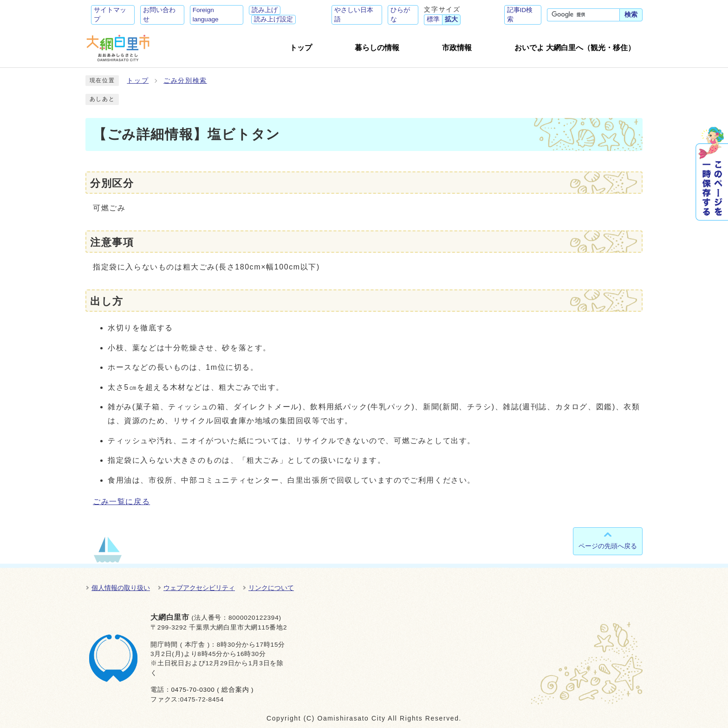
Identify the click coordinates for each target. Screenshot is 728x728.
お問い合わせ (159, 15)
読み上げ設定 (273, 19)
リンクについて (271, 588)
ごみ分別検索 (185, 81)
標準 (433, 19)
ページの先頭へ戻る (608, 546)
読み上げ (265, 10)
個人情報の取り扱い (121, 588)
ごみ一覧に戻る (121, 502)
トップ (138, 81)
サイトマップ (110, 15)
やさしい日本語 (354, 15)
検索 (631, 15)
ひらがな (400, 15)
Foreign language (206, 15)
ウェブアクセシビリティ (199, 588)
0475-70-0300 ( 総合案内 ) (212, 690)
